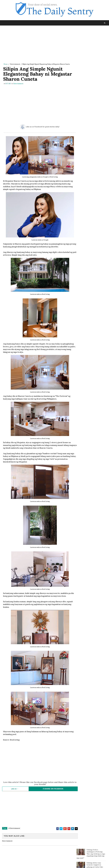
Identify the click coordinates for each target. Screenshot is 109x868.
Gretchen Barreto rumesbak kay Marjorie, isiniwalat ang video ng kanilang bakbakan (95, 78)
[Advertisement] (38, 45)
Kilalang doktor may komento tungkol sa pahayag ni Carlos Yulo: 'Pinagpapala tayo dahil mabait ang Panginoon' (90, 47)
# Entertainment (14, 829)
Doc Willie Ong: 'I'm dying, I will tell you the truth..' (96, 57)
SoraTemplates (16, 864)
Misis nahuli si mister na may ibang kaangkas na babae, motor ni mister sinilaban (95, 129)
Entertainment (15, 64)
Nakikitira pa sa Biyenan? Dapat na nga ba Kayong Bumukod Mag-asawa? (95, 108)
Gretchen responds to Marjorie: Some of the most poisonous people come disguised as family (95, 118)
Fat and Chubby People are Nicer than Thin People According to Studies (96, 88)
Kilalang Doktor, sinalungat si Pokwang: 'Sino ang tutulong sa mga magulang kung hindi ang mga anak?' (91, 34)
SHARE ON (51, 790)
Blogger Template (41, 864)
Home (6, 64)
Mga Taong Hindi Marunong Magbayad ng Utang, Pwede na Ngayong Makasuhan (96, 68)
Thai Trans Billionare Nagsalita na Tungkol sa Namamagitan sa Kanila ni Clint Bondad (96, 98)
